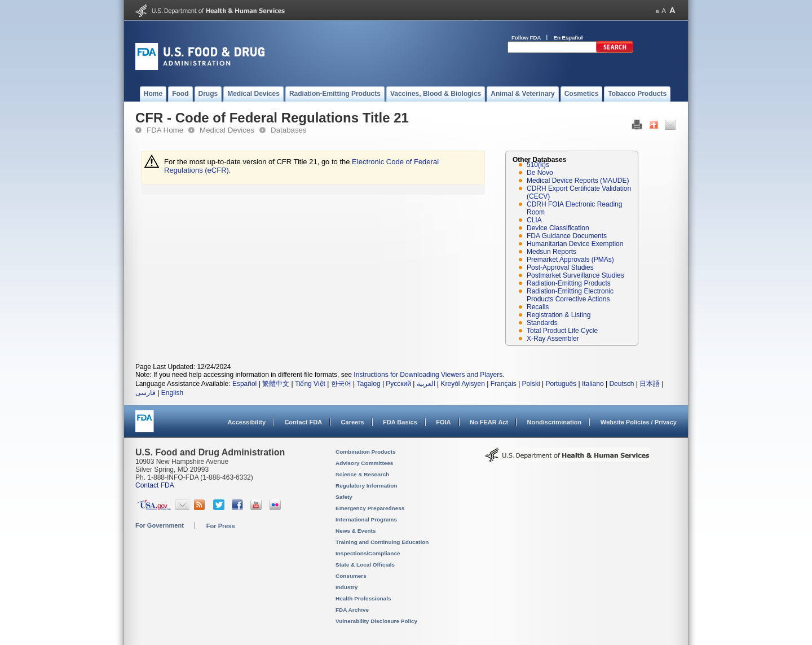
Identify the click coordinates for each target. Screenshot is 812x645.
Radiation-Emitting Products (569, 283)
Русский (398, 384)
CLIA (534, 220)
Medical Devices (227, 130)
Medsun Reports (551, 252)
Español (244, 384)
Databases (289, 130)
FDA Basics (400, 422)
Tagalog (369, 384)
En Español (568, 38)
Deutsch (621, 384)
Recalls (538, 307)
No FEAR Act (489, 422)
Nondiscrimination (555, 422)
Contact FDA (303, 422)
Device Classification (558, 228)
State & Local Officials (365, 565)
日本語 (650, 384)
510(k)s (538, 165)
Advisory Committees (364, 463)
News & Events (356, 531)
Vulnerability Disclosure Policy (376, 621)
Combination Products (366, 452)
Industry (347, 587)
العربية (426, 384)
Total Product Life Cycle (562, 331)
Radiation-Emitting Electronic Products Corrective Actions (570, 295)
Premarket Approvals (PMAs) (570, 260)
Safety (344, 497)
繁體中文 (276, 384)
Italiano (593, 384)
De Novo (540, 173)
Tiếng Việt (310, 384)
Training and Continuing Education (382, 542)
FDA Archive (352, 610)
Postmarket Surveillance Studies (575, 275)
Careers (353, 422)
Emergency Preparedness (370, 508)
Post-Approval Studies (560, 267)
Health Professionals (363, 598)
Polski (531, 384)
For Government (160, 525)
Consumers (351, 576)
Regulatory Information (367, 486)
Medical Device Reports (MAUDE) (578, 181)
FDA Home (165, 130)
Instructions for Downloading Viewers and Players (428, 375)
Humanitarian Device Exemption (575, 244)
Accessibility (247, 422)
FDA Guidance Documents (567, 236)
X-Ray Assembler (553, 339)
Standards (542, 323)
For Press (221, 526)
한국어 (341, 384)
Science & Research (362, 474)
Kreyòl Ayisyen (463, 384)
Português (561, 384)
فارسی (145, 393)
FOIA (443, 422)
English (172, 393)
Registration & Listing (559, 315)
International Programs (366, 519)
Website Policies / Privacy (639, 422)
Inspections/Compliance (368, 553)
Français (504, 384)
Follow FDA (526, 38)
